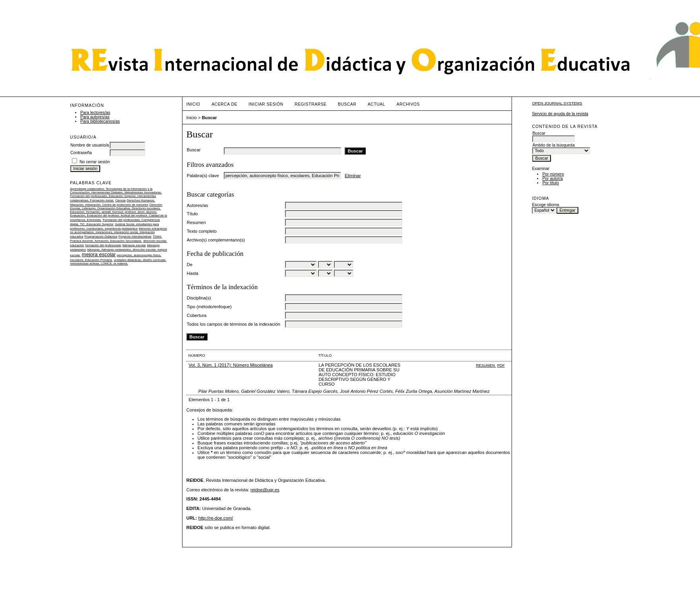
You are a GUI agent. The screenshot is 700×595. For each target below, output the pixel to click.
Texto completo (202, 231)
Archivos (408, 104)
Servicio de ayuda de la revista (560, 114)
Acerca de (224, 104)
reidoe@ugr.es (265, 490)
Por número (553, 174)
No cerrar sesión (95, 162)
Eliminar (353, 176)
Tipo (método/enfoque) (209, 307)
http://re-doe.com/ (216, 518)
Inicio (193, 104)
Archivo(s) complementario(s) (216, 240)
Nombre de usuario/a (90, 145)
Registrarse (310, 104)
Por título (551, 183)
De (190, 265)
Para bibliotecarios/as (100, 121)
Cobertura (197, 315)
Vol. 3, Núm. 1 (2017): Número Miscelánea (230, 365)
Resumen (196, 222)
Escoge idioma (545, 205)
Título (192, 214)
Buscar (347, 104)
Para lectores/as (95, 113)
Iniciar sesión (266, 104)
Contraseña (81, 153)
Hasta (193, 273)
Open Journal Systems (557, 103)
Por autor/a (552, 179)
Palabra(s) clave (203, 176)
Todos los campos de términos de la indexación (234, 324)
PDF (501, 365)
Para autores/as (95, 117)
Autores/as (197, 205)
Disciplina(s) (199, 298)
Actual (376, 104)
